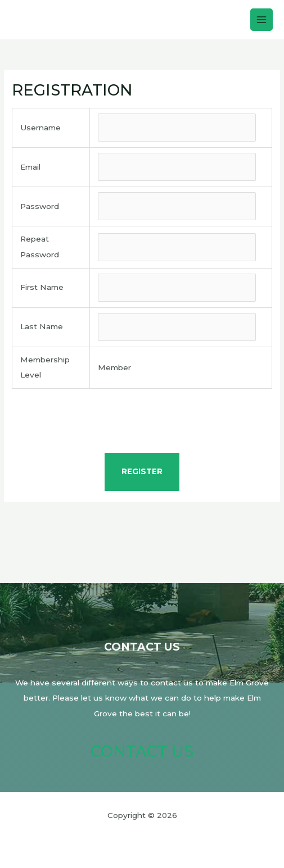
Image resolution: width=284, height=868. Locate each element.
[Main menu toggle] (262, 20)
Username (40, 128)
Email (30, 167)
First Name (42, 287)
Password (40, 206)
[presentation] (142, 422)
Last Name (42, 326)
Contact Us (142, 751)
